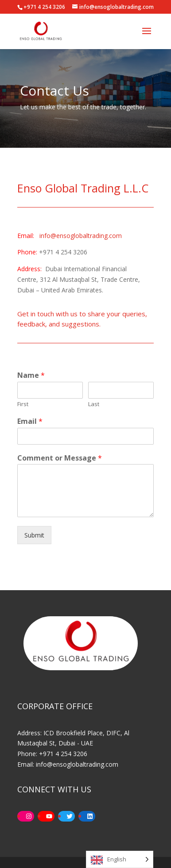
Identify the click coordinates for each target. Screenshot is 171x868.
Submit (34, 535)
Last (94, 404)
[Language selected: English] (120, 859)
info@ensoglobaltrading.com (81, 236)
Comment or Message (60, 458)
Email (30, 421)
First (23, 404)
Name (31, 375)
